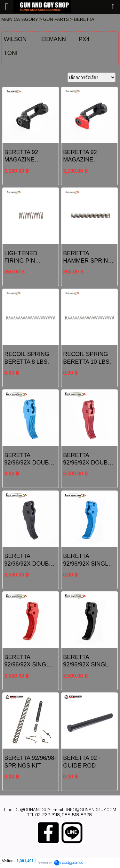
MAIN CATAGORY (20, 19)
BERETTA (84, 19)
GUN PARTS (56, 19)
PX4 (84, 39)
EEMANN (54, 39)
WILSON (15, 39)
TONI (11, 53)
